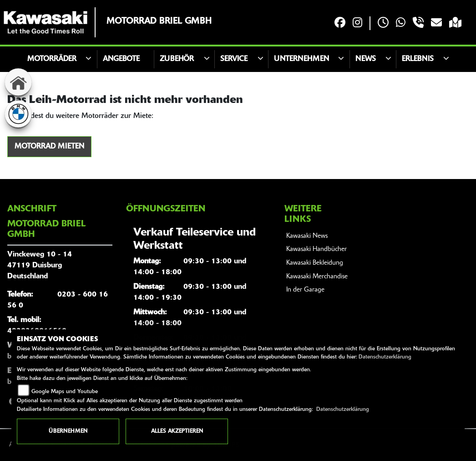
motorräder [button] (52, 59)
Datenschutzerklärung (385, 357)
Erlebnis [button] (418, 59)
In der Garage (305, 290)
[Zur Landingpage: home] (18, 82)
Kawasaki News (307, 236)
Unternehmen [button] (301, 59)
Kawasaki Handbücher (316, 249)
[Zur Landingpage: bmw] (18, 114)
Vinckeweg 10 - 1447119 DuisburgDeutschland (40, 266)
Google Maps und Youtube (65, 392)
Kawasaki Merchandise (317, 277)
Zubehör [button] (177, 59)
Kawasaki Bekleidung (315, 263)
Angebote (121, 59)
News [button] (366, 59)
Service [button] (234, 59)
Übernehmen (68, 431)
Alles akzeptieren (177, 431)
